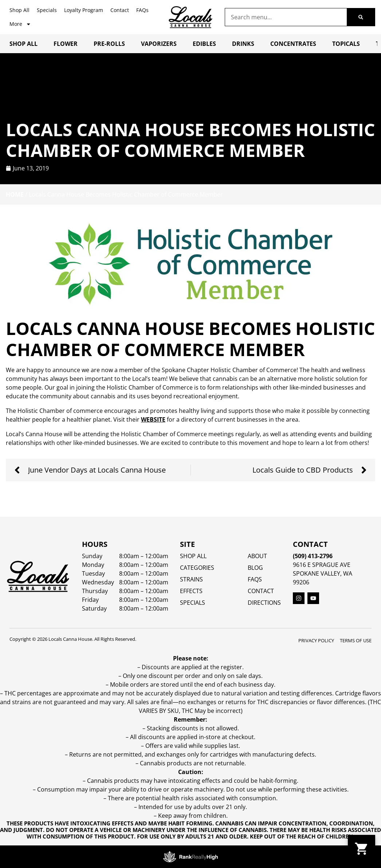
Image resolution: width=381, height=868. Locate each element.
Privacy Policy (316, 640)
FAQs (142, 10)
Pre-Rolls (109, 44)
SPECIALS (193, 603)
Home (15, 194)
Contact (120, 10)
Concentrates (293, 44)
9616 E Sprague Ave (322, 565)
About (257, 556)
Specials (47, 10)
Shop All (19, 10)
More (20, 24)
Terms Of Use (356, 640)
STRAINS (191, 579)
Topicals (346, 44)
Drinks (243, 44)
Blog (255, 568)
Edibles (204, 44)
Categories (197, 568)
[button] (362, 849)
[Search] (361, 17)
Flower (66, 44)
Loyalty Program (84, 10)
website (153, 419)
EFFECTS (191, 591)
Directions (264, 603)
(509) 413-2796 (313, 556)
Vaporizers (159, 44)
